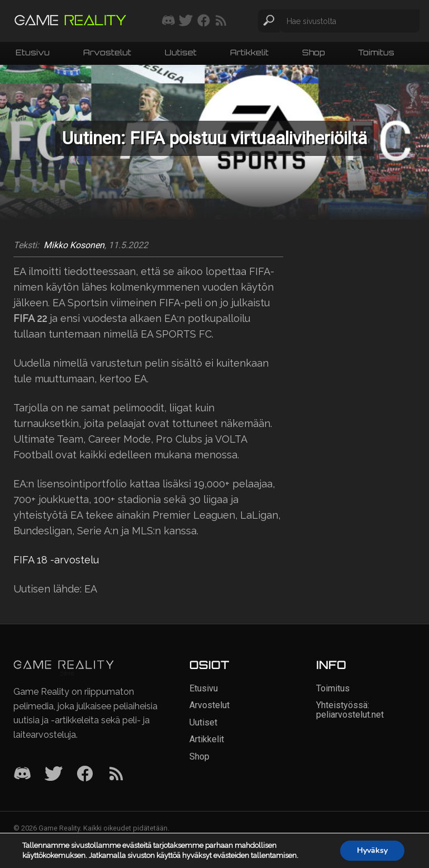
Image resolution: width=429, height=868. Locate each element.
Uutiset (181, 52)
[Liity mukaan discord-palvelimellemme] (168, 21)
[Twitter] (54, 774)
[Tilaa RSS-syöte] (221, 21)
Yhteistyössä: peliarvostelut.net (350, 710)
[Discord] (22, 774)
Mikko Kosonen (74, 245)
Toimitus (376, 52)
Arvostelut (107, 52)
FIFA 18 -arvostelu (56, 560)
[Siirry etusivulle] (70, 21)
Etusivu (33, 52)
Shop (313, 52)
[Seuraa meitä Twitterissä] (186, 21)
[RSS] (116, 774)
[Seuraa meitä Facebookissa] (204, 21)
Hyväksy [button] (372, 850)
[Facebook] (85, 774)
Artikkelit (249, 52)
